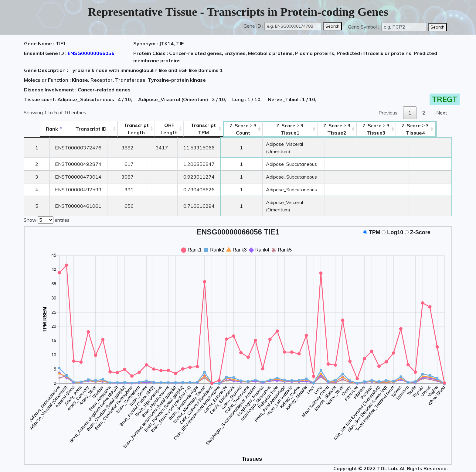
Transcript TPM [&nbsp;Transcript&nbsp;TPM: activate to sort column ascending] (195, 129)
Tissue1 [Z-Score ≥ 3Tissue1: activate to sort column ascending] (293, 129)
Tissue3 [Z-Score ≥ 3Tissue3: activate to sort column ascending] (390, 129)
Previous (388, 113)
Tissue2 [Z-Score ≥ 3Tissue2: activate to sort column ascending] (349, 129)
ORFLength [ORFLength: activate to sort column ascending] (159, 129)
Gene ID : (253, 26)
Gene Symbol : (364, 27)
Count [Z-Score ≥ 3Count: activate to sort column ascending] (236, 129)
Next (442, 113)
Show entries (47, 205)
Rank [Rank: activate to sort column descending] (36, 129)
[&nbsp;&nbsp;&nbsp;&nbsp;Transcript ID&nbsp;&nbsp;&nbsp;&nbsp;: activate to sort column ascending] (77, 129)
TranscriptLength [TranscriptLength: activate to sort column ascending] (125, 129)
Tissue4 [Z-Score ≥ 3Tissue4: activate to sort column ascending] (431, 129)
